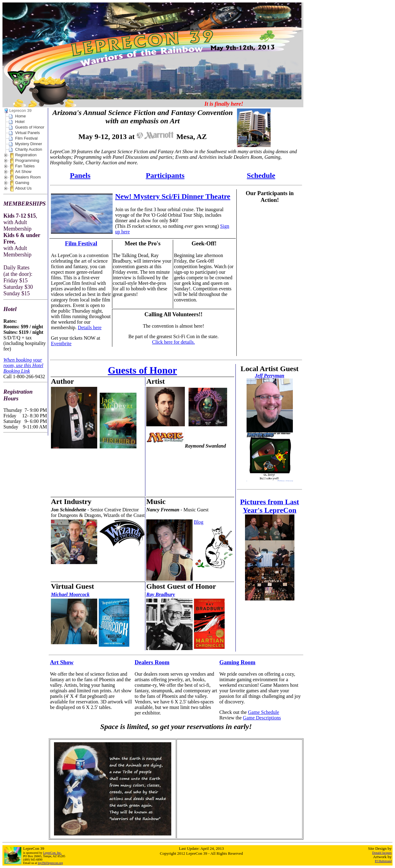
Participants (165, 175)
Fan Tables (25, 166)
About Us (23, 188)
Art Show (23, 172)
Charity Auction (29, 149)
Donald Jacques (382, 853)
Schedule (261, 175)
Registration (26, 155)
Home (21, 116)
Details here (90, 328)
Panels (80, 175)
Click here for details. (174, 342)
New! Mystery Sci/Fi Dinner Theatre (173, 196)
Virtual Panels (27, 133)
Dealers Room (28, 177)
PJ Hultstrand (383, 861)
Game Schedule (264, 712)
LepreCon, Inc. (52, 853)
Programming (27, 160)
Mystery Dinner (29, 144)
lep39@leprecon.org (51, 863)
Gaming (22, 183)
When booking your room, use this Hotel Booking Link (23, 365)
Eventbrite (61, 344)
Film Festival (26, 138)
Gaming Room (237, 662)
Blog (199, 522)
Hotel (20, 122)
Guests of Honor (30, 127)
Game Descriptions (262, 718)
